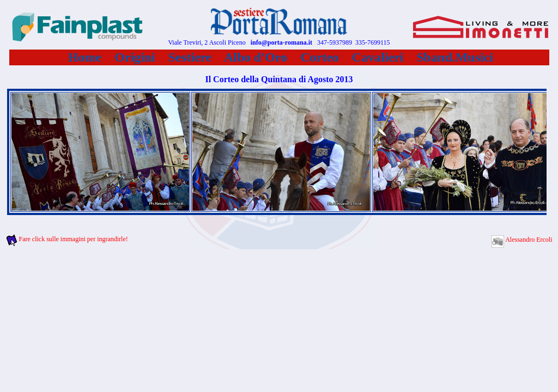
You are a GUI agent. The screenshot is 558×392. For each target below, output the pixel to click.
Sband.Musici (455, 57)
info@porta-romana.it (281, 42)
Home (85, 57)
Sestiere (190, 57)
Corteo (320, 57)
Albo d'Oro (256, 57)
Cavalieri (378, 57)
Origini (135, 57)
